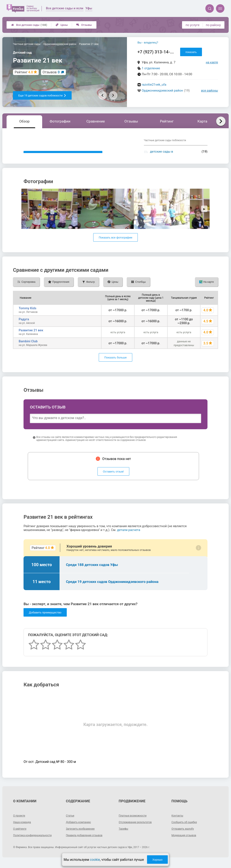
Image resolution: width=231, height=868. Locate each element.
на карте (212, 62)
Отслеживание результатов (138, 828)
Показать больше (115, 364)
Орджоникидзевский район (162, 91)
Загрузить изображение (83, 835)
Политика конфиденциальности (35, 842)
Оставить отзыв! (113, 478)
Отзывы (84, 25)
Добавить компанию (80, 828)
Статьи (71, 822)
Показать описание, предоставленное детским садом (63, 155)
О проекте (20, 822)
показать (191, 52)
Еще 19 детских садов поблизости (42, 95)
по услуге (193, 25)
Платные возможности (135, 822)
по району (213, 25)
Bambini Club (28, 348)
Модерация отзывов (186, 842)
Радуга (24, 326)
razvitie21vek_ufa (154, 85)
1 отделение (151, 68)
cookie (95, 860)
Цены (62, 25)
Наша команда (24, 828)
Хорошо (157, 860)
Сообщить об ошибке (186, 828)
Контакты (178, 822)
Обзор (24, 121)
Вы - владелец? (148, 42)
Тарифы (124, 835)
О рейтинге (21, 835)
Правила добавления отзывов (87, 842)
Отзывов (51, 72)
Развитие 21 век (31, 337)
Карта (202, 121)
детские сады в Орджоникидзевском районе (172, 153)
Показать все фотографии (115, 244)
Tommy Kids (27, 315)
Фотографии (60, 121)
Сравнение (96, 121)
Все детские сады (29, 25)
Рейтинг (167, 121)
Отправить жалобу (184, 835)
